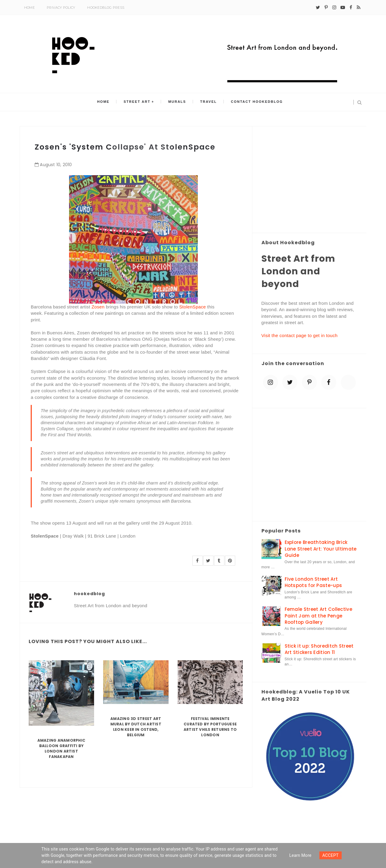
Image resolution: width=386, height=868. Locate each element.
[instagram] (334, 8)
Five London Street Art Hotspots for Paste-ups (313, 582)
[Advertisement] (310, 180)
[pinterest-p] (326, 8)
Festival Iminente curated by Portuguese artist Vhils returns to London (210, 727)
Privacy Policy (61, 8)
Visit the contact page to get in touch (300, 335)
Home (29, 8)
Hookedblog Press (106, 8)
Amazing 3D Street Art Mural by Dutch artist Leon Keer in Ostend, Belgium (136, 727)
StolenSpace (192, 307)
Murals (177, 102)
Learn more (300, 855)
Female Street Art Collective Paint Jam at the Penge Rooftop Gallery (318, 616)
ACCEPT (331, 855)
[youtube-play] (343, 8)
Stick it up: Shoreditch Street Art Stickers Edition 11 (319, 649)
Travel (206, 102)
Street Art (139, 102)
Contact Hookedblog (253, 102)
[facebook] (351, 8)
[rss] (359, 8)
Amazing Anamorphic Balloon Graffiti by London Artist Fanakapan (61, 748)
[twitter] (318, 8)
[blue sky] (348, 382)
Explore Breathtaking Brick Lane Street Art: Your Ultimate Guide (321, 549)
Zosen (98, 307)
